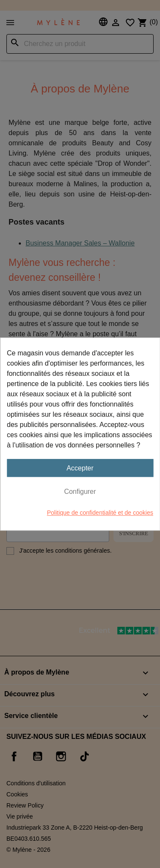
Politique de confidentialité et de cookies (100, 513)
